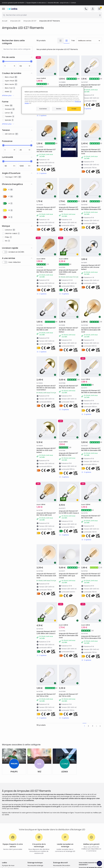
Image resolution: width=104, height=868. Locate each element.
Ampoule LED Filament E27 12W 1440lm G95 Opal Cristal (68, 576)
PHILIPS (14, 772)
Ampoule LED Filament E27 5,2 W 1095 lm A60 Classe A (69, 512)
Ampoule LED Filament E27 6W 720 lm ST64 (46, 695)
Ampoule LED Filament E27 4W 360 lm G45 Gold (46, 151)
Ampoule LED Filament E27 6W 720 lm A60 (91, 86)
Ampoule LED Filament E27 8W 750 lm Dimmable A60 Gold (91, 576)
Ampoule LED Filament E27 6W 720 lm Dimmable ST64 (91, 637)
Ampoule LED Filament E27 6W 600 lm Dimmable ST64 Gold (46, 92)
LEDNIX (65, 772)
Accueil (5, 21)
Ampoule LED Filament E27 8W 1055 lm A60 (46, 329)
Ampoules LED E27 (30, 21)
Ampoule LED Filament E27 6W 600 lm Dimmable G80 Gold (68, 636)
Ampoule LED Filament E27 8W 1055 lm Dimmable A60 (91, 392)
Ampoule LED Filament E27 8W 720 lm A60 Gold (46, 514)
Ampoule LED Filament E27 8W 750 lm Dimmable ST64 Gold (91, 152)
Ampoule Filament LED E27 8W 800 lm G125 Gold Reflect (46, 450)
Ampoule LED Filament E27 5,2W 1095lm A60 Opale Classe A (68, 272)
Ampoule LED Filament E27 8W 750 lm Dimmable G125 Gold (46, 576)
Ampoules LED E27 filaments (50, 21)
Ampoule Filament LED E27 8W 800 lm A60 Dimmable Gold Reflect (46, 388)
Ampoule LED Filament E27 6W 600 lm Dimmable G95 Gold (91, 330)
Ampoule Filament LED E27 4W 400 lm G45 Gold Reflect (46, 209)
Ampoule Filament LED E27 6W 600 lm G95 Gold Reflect (68, 330)
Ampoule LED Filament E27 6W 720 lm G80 (91, 517)
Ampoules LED (15, 21)
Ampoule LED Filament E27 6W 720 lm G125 (68, 695)
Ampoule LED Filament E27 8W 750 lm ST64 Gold (46, 271)
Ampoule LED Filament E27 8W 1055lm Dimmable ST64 (91, 208)
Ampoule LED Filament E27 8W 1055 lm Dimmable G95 (91, 449)
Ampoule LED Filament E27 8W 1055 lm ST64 (68, 454)
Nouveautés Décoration (62, 865)
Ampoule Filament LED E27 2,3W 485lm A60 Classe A (46, 632)
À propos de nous (8, 865)
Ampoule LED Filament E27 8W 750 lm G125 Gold (68, 387)
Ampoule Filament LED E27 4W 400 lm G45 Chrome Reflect (91, 267)
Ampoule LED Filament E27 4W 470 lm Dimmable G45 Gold (69, 209)
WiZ (39, 772)
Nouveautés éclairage (35, 865)
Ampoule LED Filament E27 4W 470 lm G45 (68, 86)
